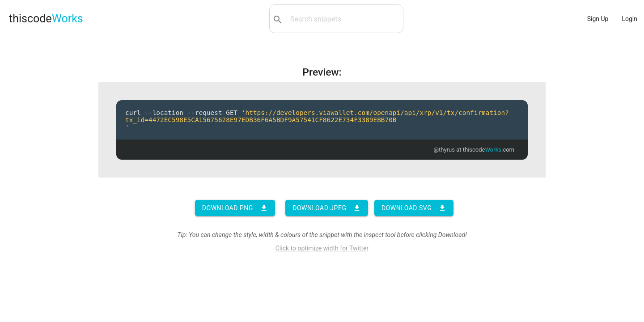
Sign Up (598, 19)
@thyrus (444, 150)
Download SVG (414, 208)
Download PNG (235, 208)
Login (629, 19)
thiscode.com (489, 150)
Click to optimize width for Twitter (322, 248)
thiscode (46, 19)
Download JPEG (327, 208)
